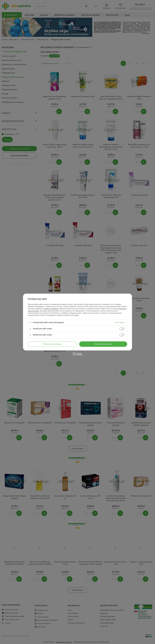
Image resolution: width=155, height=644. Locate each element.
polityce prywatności (51, 309)
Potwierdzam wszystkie (103, 344)
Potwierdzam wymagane (52, 344)
